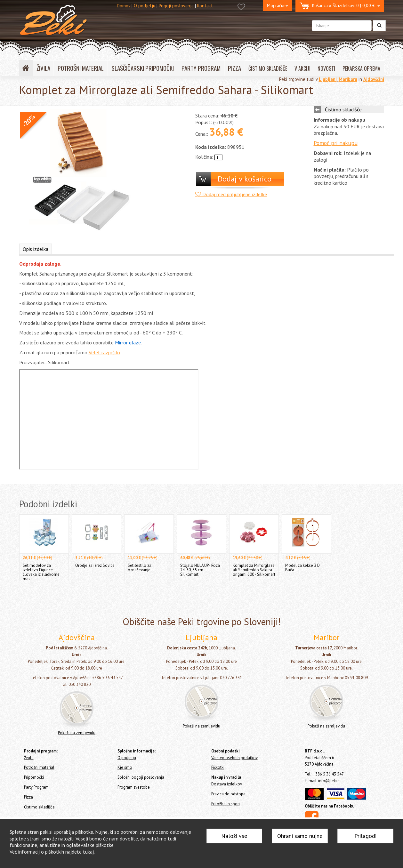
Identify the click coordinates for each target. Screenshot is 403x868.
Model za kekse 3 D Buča (302, 568)
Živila (29, 758)
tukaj (88, 852)
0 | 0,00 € (340, 6)
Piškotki (218, 767)
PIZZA (234, 68)
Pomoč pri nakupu (336, 143)
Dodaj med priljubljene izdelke (231, 194)
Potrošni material (39, 767)
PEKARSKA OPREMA (361, 68)
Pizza (28, 797)
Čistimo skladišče (343, 109)
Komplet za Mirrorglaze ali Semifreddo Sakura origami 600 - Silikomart (254, 570)
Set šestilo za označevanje (140, 568)
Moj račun (278, 5)
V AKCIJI (302, 68)
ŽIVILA (43, 68)
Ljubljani (328, 79)
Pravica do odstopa (228, 794)
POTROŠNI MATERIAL (81, 68)
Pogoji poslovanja (176, 6)
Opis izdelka (36, 249)
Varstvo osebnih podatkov (234, 758)
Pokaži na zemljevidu (77, 733)
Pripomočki (34, 777)
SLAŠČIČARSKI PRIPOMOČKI (143, 68)
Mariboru (348, 79)
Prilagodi (365, 836)
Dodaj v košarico (245, 179)
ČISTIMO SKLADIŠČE (268, 68)
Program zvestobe (134, 787)
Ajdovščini (374, 79)
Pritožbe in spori (226, 804)
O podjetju (145, 6)
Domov (124, 6)
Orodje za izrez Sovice (95, 565)
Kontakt (205, 6)
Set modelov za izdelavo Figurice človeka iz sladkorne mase (41, 572)
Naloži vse (234, 836)
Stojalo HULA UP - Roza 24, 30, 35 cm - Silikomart (200, 570)
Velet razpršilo (104, 352)
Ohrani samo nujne (300, 836)
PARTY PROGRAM (201, 68)
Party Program (36, 787)
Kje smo (125, 767)
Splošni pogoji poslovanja (141, 777)
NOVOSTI (326, 68)
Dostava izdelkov (227, 784)
